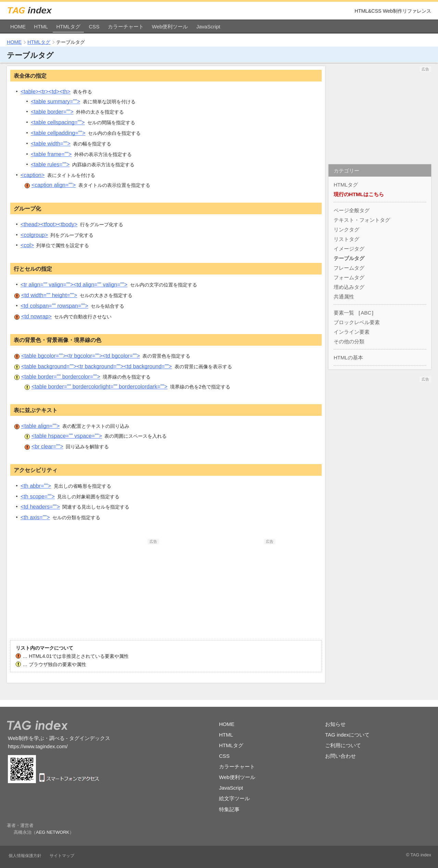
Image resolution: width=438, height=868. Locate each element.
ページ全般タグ (352, 210)
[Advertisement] (108, 587)
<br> (47, 446)
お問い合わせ (340, 756)
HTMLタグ (68, 27)
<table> (55, 101)
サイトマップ (62, 856)
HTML (41, 27)
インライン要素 (352, 332)
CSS (94, 27)
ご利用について (343, 745)
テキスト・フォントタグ (362, 220)
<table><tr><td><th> (46, 92)
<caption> (33, 175)
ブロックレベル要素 (357, 322)
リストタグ (346, 239)
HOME (18, 27)
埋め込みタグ (349, 287)
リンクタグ (346, 229)
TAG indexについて (347, 735)
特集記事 (229, 809)
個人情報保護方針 (25, 856)
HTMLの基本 (348, 358)
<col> (27, 245)
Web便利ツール (170, 27)
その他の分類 (349, 341)
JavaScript (208, 27)
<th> (36, 486)
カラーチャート (126, 27)
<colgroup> (34, 235)
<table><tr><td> (81, 356)
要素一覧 (344, 313)
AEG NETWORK (53, 832)
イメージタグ (349, 249)
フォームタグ (349, 277)
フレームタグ (349, 268)
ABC (366, 313)
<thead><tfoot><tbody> (49, 224)
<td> (49, 295)
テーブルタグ (349, 258)
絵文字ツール (234, 798)
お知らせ (335, 724)
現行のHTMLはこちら (359, 194)
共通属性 (344, 297)
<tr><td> (74, 285)
